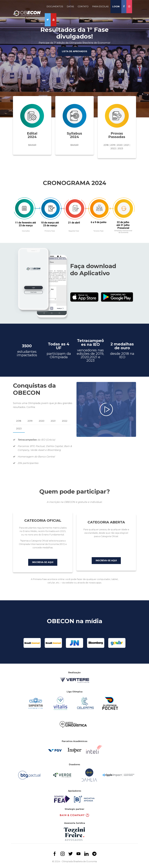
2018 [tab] (19, 421)
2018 (106, 145)
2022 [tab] (65, 421)
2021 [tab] (53, 421)
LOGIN (116, 7)
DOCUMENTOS (55, 7)
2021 (127, 145)
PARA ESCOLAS (100, 7)
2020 (120, 145)
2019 (113, 145)
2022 (113, 148)
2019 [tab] (30, 421)
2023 (120, 148)
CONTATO (83, 7)
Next (148, 59)
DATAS (70, 7)
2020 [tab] (42, 421)
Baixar (32, 145)
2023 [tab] (19, 429)
